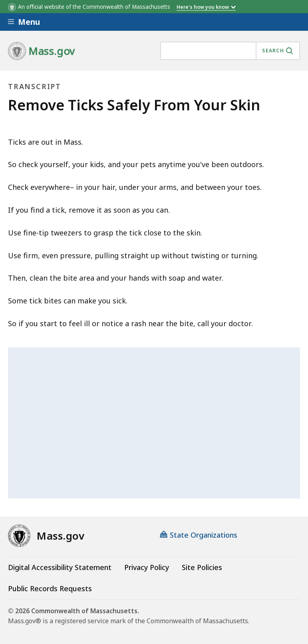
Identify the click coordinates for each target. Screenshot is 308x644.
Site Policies (202, 567)
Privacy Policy (147, 567)
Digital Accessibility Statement (60, 567)
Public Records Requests (50, 588)
